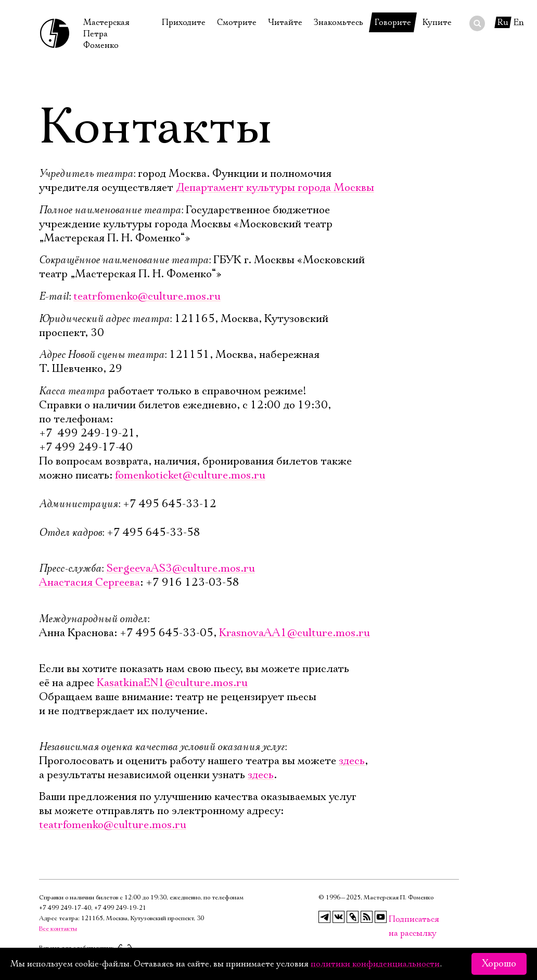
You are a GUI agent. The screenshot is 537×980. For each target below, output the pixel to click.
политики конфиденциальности (375, 964)
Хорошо (499, 964)
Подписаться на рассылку (395, 919)
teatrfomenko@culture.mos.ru (147, 296)
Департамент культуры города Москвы (275, 188)
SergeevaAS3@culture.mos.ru (181, 569)
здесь (352, 761)
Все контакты (58, 929)
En (519, 22)
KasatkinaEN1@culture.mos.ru (172, 683)
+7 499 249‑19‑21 (120, 908)
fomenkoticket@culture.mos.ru (190, 475)
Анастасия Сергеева (89, 583)
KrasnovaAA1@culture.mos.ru (295, 633)
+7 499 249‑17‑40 (65, 908)
